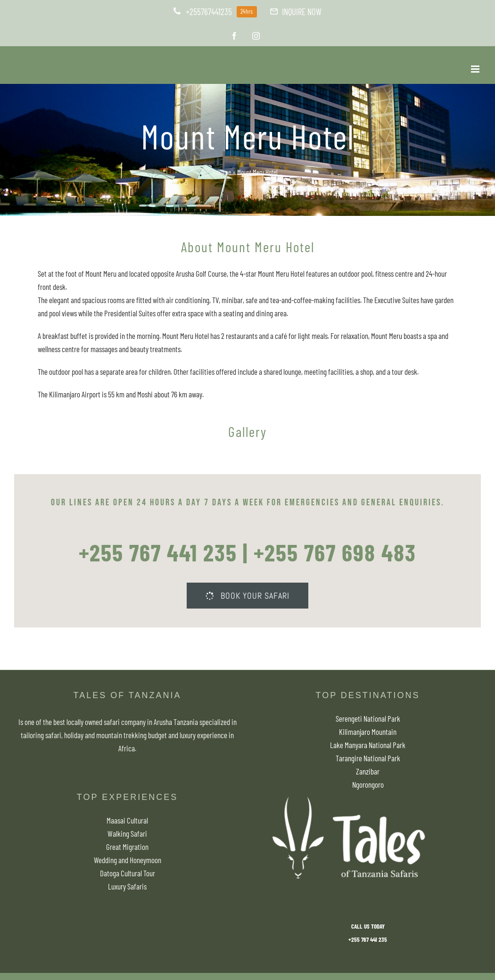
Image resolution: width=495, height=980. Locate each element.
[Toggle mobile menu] (476, 69)
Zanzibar (368, 771)
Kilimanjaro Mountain (368, 732)
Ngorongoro (368, 784)
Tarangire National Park (368, 758)
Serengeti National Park (368, 718)
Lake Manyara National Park (368, 745)
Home (224, 172)
